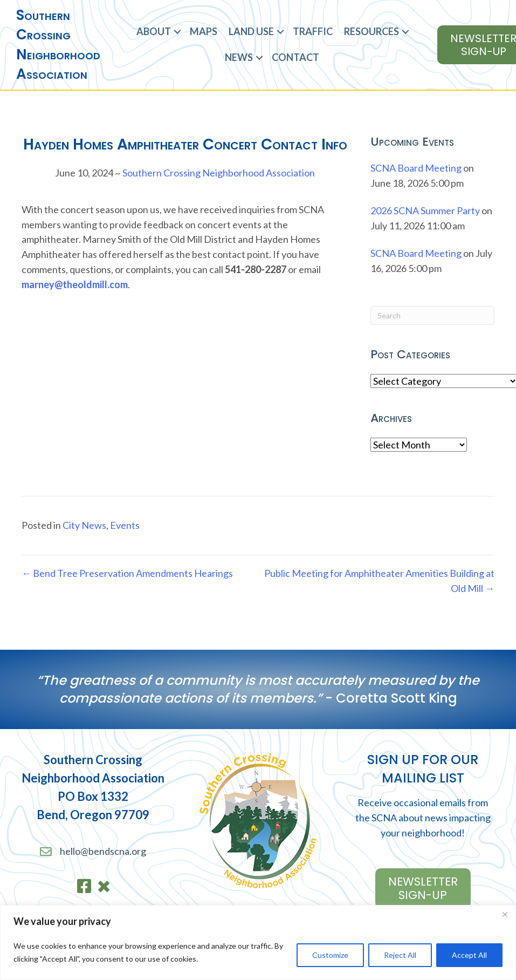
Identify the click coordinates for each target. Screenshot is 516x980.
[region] (258, 942)
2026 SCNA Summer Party (425, 210)
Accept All (469, 955)
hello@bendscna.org (103, 851)
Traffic (313, 31)
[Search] (432, 315)
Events (125, 525)
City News (84, 525)
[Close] (505, 914)
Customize (330, 955)
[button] (177, 32)
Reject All (400, 955)
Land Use (251, 31)
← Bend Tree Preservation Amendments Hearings (127, 573)
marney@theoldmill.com (75, 284)
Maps (204, 31)
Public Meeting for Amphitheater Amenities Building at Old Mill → (379, 581)
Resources (371, 31)
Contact (295, 57)
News (239, 57)
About (154, 31)
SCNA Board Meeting (416, 168)
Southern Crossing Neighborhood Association (219, 173)
